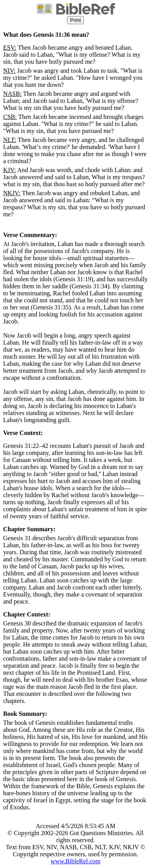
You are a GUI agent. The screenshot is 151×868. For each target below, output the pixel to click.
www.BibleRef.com (75, 861)
